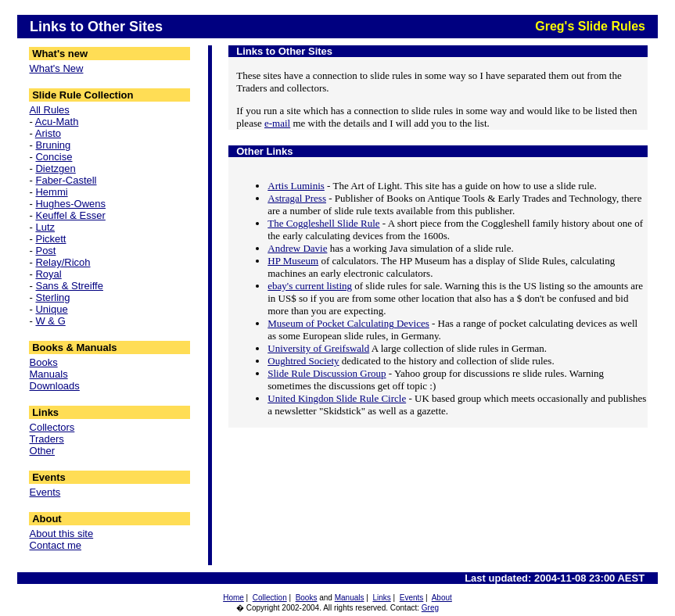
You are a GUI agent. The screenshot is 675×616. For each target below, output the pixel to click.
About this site (62, 534)
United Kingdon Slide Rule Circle (337, 398)
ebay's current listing (310, 286)
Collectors (52, 427)
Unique (51, 309)
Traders (47, 439)
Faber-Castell (66, 180)
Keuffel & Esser (70, 215)
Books (44, 362)
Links (381, 598)
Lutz (45, 227)
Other (43, 451)
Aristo (48, 133)
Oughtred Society (303, 361)
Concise (54, 157)
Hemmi (51, 192)
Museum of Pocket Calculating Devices (348, 323)
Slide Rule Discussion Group (327, 373)
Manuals (49, 374)
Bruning (53, 145)
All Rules (50, 110)
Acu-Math (57, 122)
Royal (48, 274)
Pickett (50, 239)
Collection (270, 598)
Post (45, 251)
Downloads (55, 386)
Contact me (56, 545)
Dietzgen (55, 168)
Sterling (52, 297)
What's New (57, 68)
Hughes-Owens (70, 204)
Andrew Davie (297, 248)
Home (233, 598)
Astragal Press (297, 198)
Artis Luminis (296, 186)
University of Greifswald (318, 348)
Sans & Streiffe (69, 286)
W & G (50, 321)
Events (45, 492)
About (442, 598)
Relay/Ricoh (63, 262)
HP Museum (293, 261)
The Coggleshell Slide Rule (323, 223)
